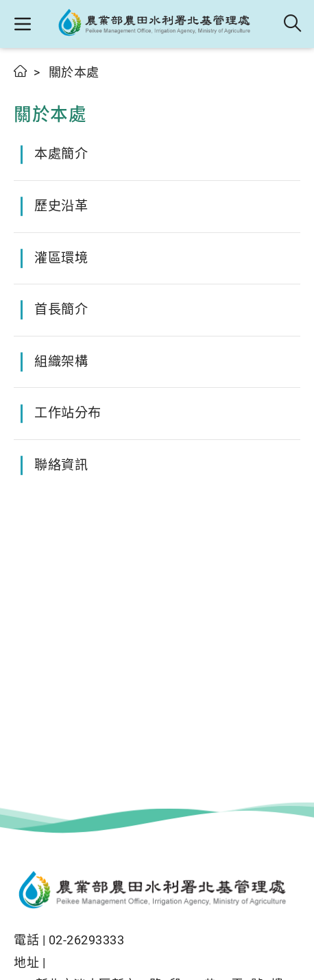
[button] (22, 24)
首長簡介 (61, 309)
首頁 (21, 71)
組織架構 (61, 362)
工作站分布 (68, 413)
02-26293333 (87, 940)
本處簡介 (61, 154)
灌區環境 (61, 258)
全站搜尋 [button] (293, 24)
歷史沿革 (61, 206)
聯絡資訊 (61, 465)
